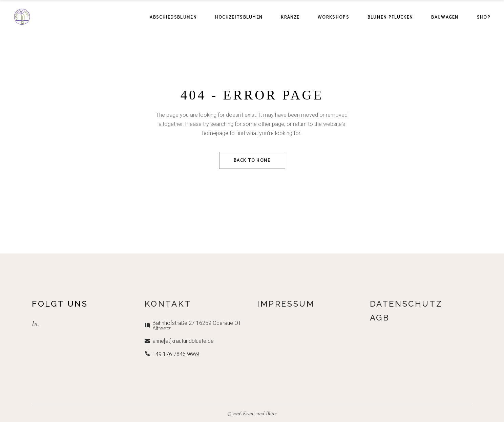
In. (35, 323)
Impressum (286, 304)
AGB (380, 318)
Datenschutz (406, 304)
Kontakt (168, 304)
